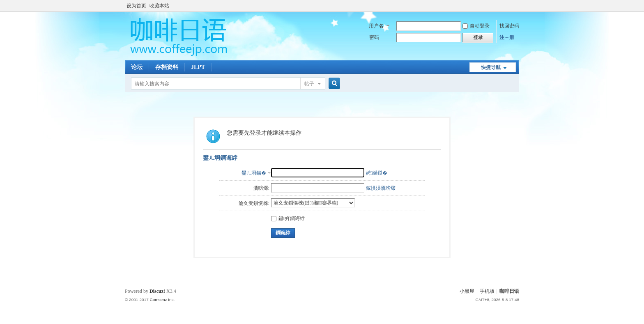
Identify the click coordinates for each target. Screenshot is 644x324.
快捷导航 (491, 67)
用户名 (376, 26)
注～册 (507, 37)
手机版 (487, 291)
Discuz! (157, 291)
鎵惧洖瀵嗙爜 (381, 188)
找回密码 (509, 26)
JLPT (198, 67)
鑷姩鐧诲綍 (288, 218)
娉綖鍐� (377, 173)
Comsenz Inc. (162, 300)
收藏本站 (159, 6)
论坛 (137, 67)
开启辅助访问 (517, 6)
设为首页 (136, 6)
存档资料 (167, 67)
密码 (374, 37)
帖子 (309, 84)
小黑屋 (467, 291)
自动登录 (476, 26)
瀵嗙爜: (261, 188)
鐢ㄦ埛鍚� (254, 173)
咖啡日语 (509, 291)
